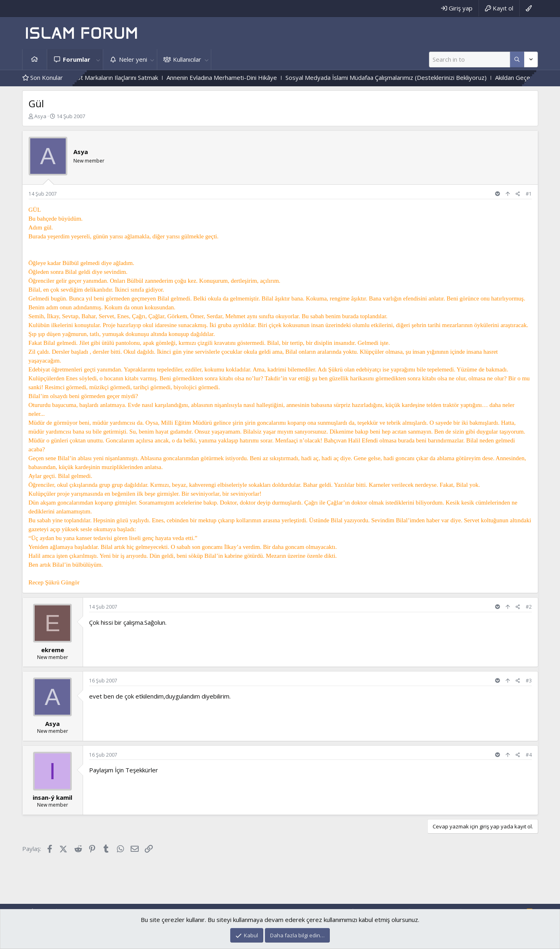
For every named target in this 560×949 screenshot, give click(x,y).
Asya (40, 116)
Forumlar (77, 59)
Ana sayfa (35, 59)
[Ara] (469, 59)
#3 (529, 681)
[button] (98, 59)
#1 (529, 194)
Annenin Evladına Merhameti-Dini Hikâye (236, 77)
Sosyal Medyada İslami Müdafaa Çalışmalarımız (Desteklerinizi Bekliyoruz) (400, 77)
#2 (529, 607)
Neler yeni (133, 59)
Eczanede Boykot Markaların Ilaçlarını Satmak (110, 77)
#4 (529, 755)
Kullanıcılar (187, 59)
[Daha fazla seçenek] (517, 59)
